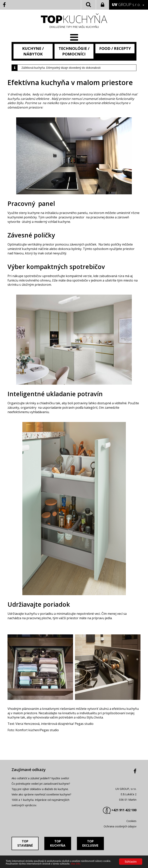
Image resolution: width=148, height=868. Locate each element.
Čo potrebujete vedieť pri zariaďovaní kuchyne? (41, 784)
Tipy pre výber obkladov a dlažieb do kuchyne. (40, 789)
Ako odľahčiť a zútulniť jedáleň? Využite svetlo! (40, 778)
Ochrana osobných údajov (120, 826)
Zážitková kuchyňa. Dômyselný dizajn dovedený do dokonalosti (61, 68)
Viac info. (76, 864)
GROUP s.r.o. (126, 5)
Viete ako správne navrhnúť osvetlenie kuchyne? (41, 794)
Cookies (131, 821)
